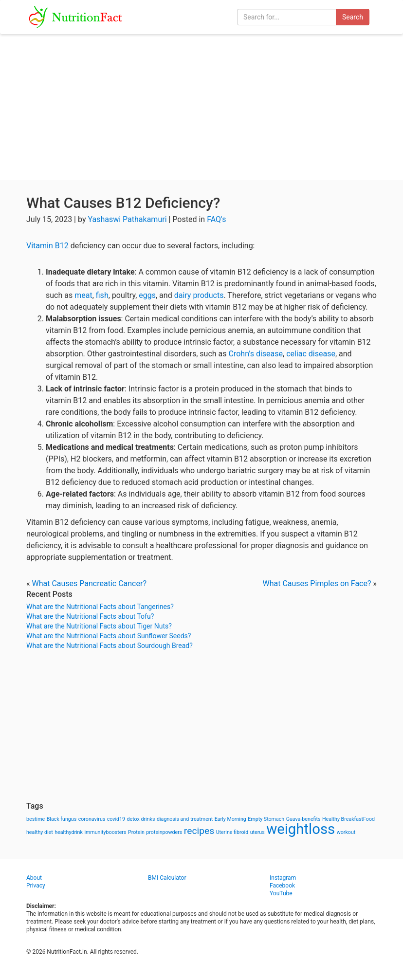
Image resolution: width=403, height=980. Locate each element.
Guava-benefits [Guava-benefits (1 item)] (303, 819)
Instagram (283, 878)
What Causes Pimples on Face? (317, 583)
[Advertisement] (201, 107)
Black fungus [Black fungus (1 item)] (62, 819)
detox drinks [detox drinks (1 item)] (141, 819)
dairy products (199, 295)
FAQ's (216, 219)
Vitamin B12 (47, 246)
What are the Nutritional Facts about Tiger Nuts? (99, 626)
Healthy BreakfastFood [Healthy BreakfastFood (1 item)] (348, 819)
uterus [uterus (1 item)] (257, 832)
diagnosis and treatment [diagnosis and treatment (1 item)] (185, 819)
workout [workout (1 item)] (346, 832)
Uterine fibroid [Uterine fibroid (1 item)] (232, 832)
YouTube (281, 893)
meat (83, 295)
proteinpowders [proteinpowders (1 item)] (164, 832)
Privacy (36, 886)
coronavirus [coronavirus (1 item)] (92, 819)
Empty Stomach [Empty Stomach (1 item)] (266, 819)
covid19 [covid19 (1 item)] (116, 819)
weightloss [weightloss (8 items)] (301, 829)
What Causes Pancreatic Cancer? (89, 583)
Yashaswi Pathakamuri (127, 219)
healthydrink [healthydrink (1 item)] (69, 832)
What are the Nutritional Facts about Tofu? (90, 616)
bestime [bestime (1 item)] (36, 819)
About (34, 878)
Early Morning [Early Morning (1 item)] (230, 819)
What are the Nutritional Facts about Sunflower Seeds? (109, 636)
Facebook (282, 886)
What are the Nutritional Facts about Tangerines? (100, 607)
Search (353, 17)
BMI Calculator (167, 878)
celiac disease (311, 354)
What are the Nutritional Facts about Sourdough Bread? (110, 646)
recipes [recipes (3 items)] (199, 831)
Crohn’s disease (256, 354)
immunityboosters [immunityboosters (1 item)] (105, 832)
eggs (147, 295)
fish (102, 295)
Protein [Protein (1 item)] (136, 832)
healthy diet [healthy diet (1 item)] (40, 832)
